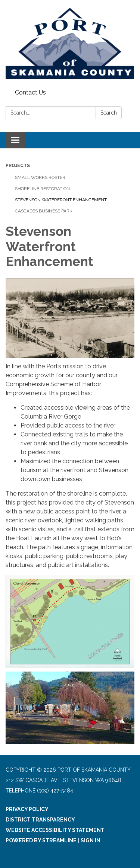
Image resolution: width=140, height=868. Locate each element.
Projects (18, 166)
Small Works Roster (40, 177)
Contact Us (30, 92)
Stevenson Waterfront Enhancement (61, 200)
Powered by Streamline (41, 840)
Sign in (91, 840)
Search (109, 113)
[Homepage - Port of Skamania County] (70, 43)
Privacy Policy (27, 809)
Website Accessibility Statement (55, 830)
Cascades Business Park (44, 211)
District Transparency (40, 820)
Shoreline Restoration (42, 189)
